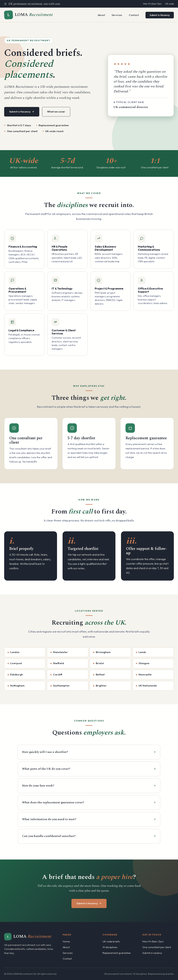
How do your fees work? (38, 786)
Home (66, 941)
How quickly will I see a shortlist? (45, 752)
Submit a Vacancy (160, 15)
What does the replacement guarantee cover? (53, 802)
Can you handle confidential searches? (49, 836)
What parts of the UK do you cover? (46, 769)
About (101, 15)
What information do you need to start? (49, 819)
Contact (134, 15)
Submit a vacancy (152, 953)
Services (117, 15)
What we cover (56, 112)
